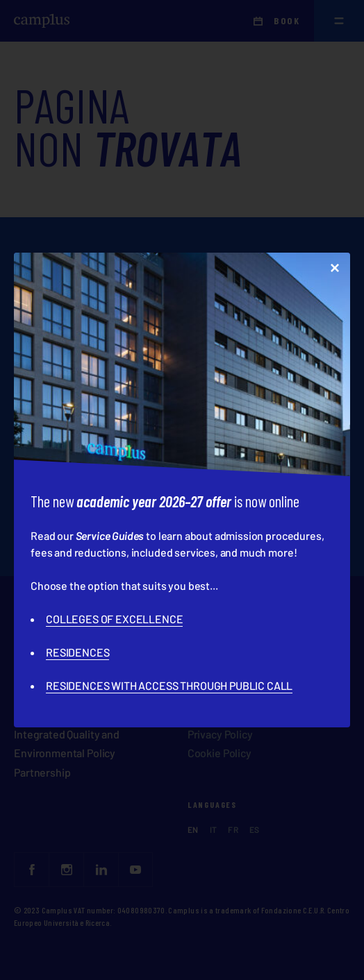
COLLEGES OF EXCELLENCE (114, 619)
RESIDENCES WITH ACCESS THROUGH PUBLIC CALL (169, 685)
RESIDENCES (77, 652)
